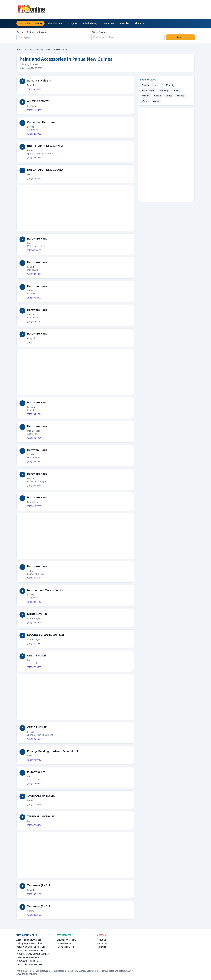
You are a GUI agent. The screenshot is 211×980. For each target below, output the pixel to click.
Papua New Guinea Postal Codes (32, 947)
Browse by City (64, 943)
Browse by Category (66, 940)
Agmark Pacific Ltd (39, 80)
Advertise (124, 23)
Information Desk (65, 947)
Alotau (156, 101)
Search (180, 37)
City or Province (99, 32)
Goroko (158, 96)
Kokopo (181, 96)
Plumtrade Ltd (36, 772)
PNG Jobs (72, 23)
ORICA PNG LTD (37, 655)
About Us (139, 23)
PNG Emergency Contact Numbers (33, 954)
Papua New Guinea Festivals (30, 964)
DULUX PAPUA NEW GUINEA (45, 146)
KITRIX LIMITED (37, 614)
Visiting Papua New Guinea (29, 943)
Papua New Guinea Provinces (30, 950)
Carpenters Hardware (41, 122)
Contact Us (108, 23)
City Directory (55, 23)
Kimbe (169, 96)
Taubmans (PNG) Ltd (40, 885)
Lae (155, 85)
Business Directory (34, 49)
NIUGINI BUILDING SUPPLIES (46, 635)
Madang (164, 90)
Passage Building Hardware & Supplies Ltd (54, 751)
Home (19, 49)
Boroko (145, 85)
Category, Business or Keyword (32, 32)
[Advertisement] (141, 9)
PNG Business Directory (30, 23)
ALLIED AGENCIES (38, 101)
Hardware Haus (37, 239)
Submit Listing (90, 23)
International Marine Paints (45, 590)
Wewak (145, 101)
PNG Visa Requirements (28, 957)
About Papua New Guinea (29, 940)
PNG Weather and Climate (29, 961)
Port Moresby (168, 85)
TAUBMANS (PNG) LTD (41, 796)
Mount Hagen (149, 90)
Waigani (146, 96)
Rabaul (176, 90)
